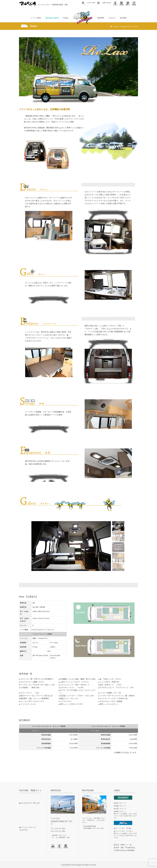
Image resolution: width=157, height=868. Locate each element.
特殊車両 (101, 18)
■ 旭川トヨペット (120, 803)
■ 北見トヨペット (120, 809)
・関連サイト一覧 (125, 845)
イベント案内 (36, 18)
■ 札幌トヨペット (120, 806)
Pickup (66, 18)
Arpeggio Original (52, 18)
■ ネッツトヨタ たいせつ (123, 831)
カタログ (112, 18)
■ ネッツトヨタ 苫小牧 (122, 828)
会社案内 (123, 18)
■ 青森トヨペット (120, 811)
